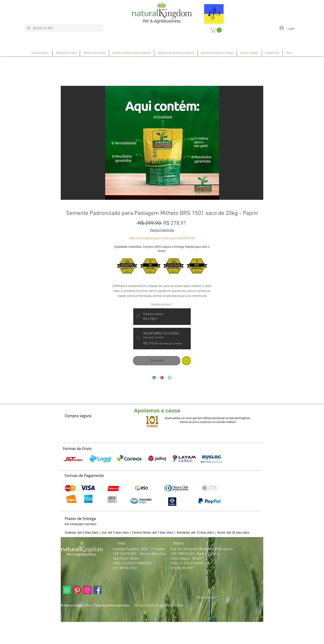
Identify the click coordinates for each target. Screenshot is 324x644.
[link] (217, 30)
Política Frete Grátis (162, 230)
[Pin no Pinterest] (162, 378)
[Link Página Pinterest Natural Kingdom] (77, 590)
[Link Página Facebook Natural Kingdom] (97, 590)
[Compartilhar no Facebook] (154, 378)
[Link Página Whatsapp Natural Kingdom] (67, 590)
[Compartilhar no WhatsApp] (170, 378)
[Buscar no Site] (64, 28)
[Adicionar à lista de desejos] (186, 361)
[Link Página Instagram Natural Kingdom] (87, 590)
